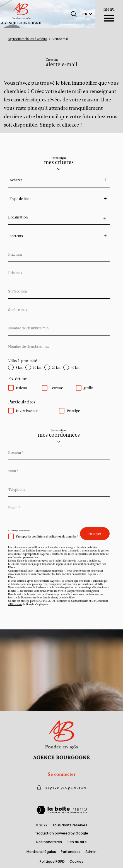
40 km (75, 368)
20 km (56, 368)
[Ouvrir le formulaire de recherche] (74, 14)
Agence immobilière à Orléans (27, 39)
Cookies (76, 861)
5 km (19, 368)
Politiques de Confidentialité (72, 601)
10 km (37, 368)
